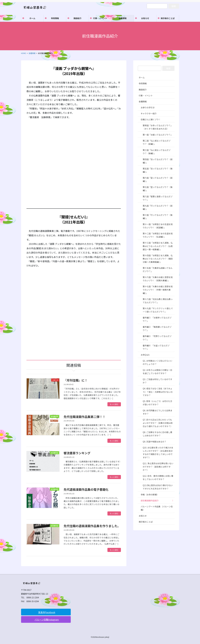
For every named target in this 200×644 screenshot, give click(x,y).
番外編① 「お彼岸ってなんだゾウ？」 (157, 319)
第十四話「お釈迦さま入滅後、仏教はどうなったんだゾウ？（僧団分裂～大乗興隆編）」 (158, 259)
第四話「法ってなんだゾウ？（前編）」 (158, 161)
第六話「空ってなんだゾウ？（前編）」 (158, 179)
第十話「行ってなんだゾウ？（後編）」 (158, 217)
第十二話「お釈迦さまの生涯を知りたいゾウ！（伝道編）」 (158, 235)
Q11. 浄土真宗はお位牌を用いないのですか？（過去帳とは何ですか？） (158, 467)
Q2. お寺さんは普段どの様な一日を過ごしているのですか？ (158, 372)
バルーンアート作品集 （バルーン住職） (157, 508)
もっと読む (114, 404)
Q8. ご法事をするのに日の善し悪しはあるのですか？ (158, 434)
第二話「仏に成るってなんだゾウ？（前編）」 (157, 142)
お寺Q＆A (145, 355)
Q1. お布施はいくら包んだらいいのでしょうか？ (158, 362)
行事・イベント (146, 96)
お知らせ (143, 516)
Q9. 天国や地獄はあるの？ (155, 442)
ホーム (142, 77)
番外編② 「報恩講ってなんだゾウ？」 (157, 328)
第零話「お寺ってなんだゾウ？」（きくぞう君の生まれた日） (158, 127)
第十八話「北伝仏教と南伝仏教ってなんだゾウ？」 (158, 301)
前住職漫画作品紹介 (150, 501)
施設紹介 (143, 90)
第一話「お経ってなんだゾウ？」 (158, 135)
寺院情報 (143, 83)
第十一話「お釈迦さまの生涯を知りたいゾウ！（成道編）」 (158, 226)
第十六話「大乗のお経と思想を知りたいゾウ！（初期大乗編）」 (158, 279)
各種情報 (143, 101)
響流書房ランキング (77, 453)
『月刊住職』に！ (76, 380)
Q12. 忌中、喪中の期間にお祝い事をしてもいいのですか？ (158, 478)
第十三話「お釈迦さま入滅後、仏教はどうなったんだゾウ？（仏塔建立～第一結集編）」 (158, 246)
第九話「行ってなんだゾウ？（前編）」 (158, 207)
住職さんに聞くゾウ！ (151, 119)
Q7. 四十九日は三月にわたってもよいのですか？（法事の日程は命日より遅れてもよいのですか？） (158, 423)
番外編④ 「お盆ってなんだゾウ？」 (156, 347)
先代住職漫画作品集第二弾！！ (85, 417)
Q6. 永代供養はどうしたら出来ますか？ (158, 412)
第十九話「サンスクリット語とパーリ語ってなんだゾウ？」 (158, 310)
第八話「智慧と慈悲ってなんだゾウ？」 (158, 198)
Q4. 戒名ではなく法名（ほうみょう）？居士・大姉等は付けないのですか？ (158, 392)
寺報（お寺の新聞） (150, 495)
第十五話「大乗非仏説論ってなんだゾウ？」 (158, 270)
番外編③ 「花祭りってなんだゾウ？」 (157, 338)
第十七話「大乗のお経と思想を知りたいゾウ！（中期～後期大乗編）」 (158, 290)
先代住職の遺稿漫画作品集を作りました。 (92, 526)
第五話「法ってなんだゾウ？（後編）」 (158, 170)
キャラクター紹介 (149, 113)
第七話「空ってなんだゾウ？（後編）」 (158, 189)
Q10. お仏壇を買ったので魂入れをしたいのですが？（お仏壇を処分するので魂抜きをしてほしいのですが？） (158, 452)
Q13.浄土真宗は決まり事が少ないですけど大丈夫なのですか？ (158, 487)
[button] (46, 612)
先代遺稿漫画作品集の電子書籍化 (86, 489)
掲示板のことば (146, 522)
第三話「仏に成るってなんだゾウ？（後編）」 (157, 152)
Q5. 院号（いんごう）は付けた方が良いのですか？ (158, 403)
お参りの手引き (148, 107)
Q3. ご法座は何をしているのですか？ (158, 381)
